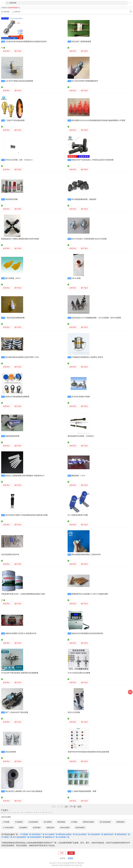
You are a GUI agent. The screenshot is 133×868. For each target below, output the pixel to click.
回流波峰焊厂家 (97, 834)
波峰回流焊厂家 (110, 834)
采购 (130, 692)
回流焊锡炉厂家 (38, 834)
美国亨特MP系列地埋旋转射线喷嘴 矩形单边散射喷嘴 (88, 752)
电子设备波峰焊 (105, 822)
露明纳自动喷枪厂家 (66, 834)
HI (18, 813)
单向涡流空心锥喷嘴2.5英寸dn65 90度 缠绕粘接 (24, 791)
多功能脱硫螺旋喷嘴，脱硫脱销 (84, 199)
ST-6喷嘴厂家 (26, 834)
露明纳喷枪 (61, 822)
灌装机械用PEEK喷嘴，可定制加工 (81, 436)
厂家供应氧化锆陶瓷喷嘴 (15, 318)
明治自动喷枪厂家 (83, 834)
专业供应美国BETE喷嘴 (81, 397)
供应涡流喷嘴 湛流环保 (10, 555)
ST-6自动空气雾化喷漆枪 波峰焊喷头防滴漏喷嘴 (20, 673)
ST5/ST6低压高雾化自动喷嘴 (79, 673)
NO (29, 813)
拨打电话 (18, 51)
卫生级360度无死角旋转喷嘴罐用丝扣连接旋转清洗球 (26, 42)
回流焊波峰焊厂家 (37, 837)
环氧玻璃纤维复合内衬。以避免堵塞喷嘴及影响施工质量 (23, 594)
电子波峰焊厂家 (51, 834)
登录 (62, 853)
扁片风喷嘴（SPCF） (14, 278)
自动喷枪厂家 (64, 837)
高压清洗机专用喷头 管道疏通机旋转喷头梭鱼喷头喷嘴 (26, 515)
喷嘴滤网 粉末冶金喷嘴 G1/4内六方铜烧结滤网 (90, 594)
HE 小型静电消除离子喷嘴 (78, 515)
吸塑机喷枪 (120, 822)
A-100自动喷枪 (8, 828)
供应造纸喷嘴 (11, 752)
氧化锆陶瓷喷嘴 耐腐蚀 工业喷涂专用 (86, 555)
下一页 (73, 807)
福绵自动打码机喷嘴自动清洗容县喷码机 (87, 633)
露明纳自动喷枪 (88, 822)
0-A (2, 813)
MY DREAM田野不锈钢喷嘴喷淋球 (85, 81)
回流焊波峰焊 (80, 828)
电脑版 (70, 858)
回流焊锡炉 (37, 828)
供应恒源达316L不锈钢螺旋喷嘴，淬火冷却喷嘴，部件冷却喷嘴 (96, 318)
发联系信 (6, 51)
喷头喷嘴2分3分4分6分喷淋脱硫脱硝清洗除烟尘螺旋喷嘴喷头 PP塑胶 (99, 120)
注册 (71, 853)
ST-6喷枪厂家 (7, 837)
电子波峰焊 (48, 822)
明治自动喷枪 (65, 828)
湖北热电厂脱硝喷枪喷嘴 (81, 42)
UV (43, 813)
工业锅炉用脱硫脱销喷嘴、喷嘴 (84, 791)
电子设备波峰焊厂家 (21, 837)
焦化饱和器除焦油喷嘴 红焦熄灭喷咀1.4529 (22, 357)
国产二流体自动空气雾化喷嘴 (17, 712)
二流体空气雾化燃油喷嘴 (15, 120)
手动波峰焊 (19, 822)
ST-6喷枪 (74, 822)
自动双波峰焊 (33, 822)
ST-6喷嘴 (6, 822)
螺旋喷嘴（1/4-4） (79, 476)
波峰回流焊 (50, 828)
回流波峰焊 (23, 828)
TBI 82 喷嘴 (76, 278)
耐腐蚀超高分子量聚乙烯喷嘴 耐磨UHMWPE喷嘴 (20, 239)
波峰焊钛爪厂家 (51, 837)
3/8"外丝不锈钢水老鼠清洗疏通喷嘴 (19, 81)
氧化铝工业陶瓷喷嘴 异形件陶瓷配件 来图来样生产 (25, 476)
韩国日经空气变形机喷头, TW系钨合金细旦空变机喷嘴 (93, 160)
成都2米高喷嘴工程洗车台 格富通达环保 (21, 633)
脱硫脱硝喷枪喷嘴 (12, 436)
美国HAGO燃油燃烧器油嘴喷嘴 (17, 397)
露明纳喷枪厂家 (123, 834)
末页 (79, 807)
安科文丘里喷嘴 (74, 712)
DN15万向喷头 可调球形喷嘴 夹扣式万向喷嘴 (89, 239)
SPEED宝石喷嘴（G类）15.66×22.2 (19, 160)
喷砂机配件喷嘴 (11, 199)
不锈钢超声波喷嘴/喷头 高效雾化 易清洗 (87, 357)
